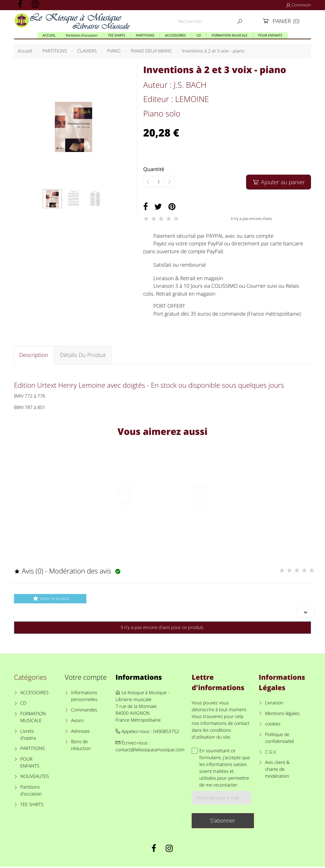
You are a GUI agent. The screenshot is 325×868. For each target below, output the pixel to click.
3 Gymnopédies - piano (48, 515)
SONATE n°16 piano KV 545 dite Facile (201, 517)
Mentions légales (282, 715)
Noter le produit (50, 600)
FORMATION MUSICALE (33, 718)
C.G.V (271, 753)
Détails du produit (84, 355)
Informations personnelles (84, 697)
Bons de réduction (81, 746)
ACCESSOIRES (34, 694)
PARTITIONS (33, 750)
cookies (273, 725)
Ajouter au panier (278, 182)
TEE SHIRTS (32, 806)
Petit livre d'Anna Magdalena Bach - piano (124, 517)
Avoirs (77, 722)
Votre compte (86, 678)
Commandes (84, 711)
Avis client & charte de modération (277, 771)
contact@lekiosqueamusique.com (150, 751)
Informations (139, 678)
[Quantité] (159, 182)
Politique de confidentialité (280, 739)
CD (23, 704)
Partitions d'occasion (31, 792)
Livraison (274, 704)
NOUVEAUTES (35, 778)
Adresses (80, 733)
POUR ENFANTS (30, 764)
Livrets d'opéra (28, 736)
